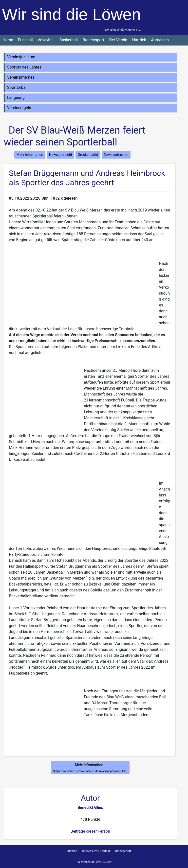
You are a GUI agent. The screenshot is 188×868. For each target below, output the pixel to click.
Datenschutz (123, 851)
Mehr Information (30, 155)
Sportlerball (17, 87)
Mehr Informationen (90, 768)
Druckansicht (88, 155)
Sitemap (72, 851)
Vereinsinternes (21, 77)
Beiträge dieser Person (90, 831)
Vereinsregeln (19, 108)
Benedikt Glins (90, 808)
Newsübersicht (61, 155)
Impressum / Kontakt (96, 851)
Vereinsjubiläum (21, 57)
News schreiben (116, 155)
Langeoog (16, 98)
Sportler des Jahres (24, 67)
